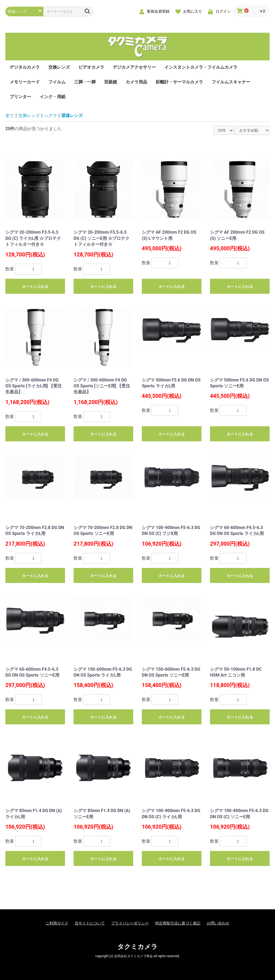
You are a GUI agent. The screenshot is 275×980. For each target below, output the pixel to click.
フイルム (57, 82)
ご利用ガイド (57, 923)
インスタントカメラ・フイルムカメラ (201, 67)
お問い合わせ (218, 923)
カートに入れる (35, 287)
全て (10, 115)
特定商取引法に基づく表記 (178, 923)
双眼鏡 (111, 82)
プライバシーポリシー (130, 923)
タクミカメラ (137, 947)
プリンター (20, 97)
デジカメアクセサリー (134, 67)
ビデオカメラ (91, 67)
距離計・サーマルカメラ (179, 82)
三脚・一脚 (85, 82)
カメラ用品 (136, 82)
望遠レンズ (72, 115)
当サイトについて (90, 923)
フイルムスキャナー (231, 82)
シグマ (50, 115)
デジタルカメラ (25, 67)
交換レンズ (59, 67)
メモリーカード (25, 82)
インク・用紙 (53, 97)
